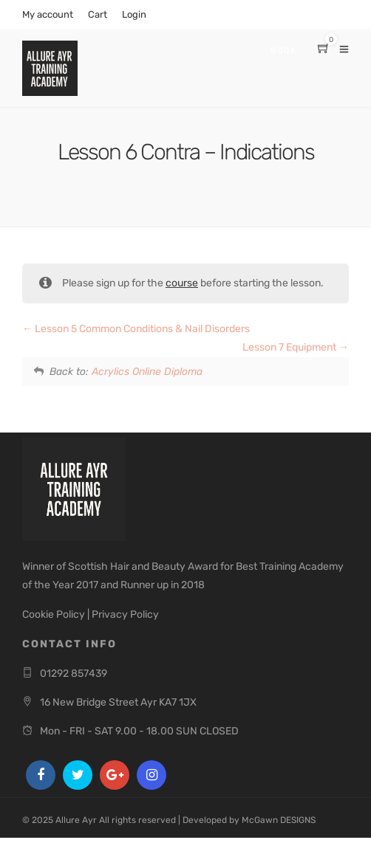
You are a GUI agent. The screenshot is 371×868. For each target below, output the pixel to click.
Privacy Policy (125, 614)
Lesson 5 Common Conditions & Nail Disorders (136, 329)
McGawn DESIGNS (279, 820)
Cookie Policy (54, 614)
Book (283, 51)
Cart (98, 14)
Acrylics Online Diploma (147, 372)
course (182, 283)
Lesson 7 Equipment (296, 347)
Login (134, 14)
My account (48, 14)
